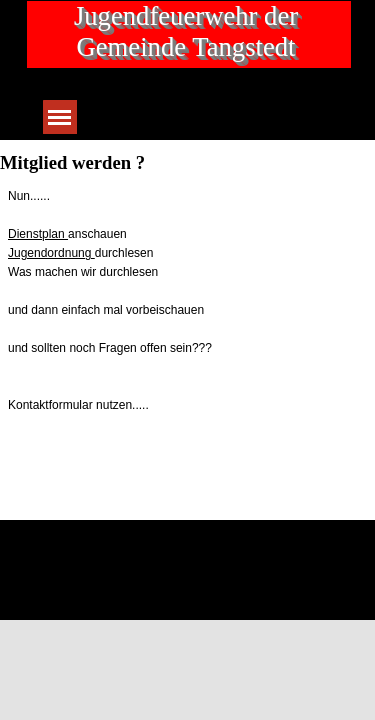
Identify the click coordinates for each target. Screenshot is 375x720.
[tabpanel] (187, 301)
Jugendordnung (51, 253)
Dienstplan (38, 234)
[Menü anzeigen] (60, 117)
